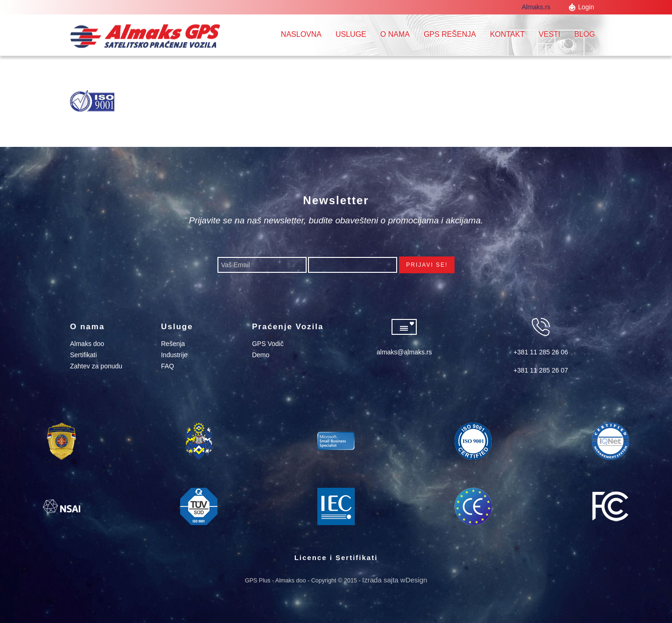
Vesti (549, 34)
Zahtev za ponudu (96, 366)
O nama (395, 34)
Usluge (351, 34)
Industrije (174, 355)
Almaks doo (87, 344)
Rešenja (173, 344)
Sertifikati (84, 355)
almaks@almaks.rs (404, 352)
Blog (585, 34)
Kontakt (507, 34)
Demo (261, 355)
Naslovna (301, 34)
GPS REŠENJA (450, 34)
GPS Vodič (268, 344)
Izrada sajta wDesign (395, 580)
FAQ (168, 366)
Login (586, 7)
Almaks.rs (538, 7)
